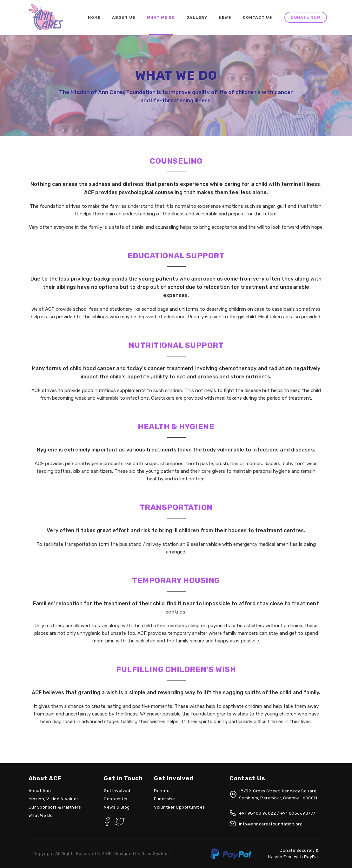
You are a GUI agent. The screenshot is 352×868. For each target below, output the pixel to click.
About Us (124, 17)
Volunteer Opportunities (179, 807)
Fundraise (165, 799)
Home (94, 17)
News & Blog (117, 807)
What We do (161, 17)
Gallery (197, 17)
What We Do (41, 815)
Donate (162, 791)
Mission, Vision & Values (54, 799)
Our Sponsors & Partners (55, 807)
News (225, 17)
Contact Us (258, 17)
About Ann (40, 791)
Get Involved (117, 791)
